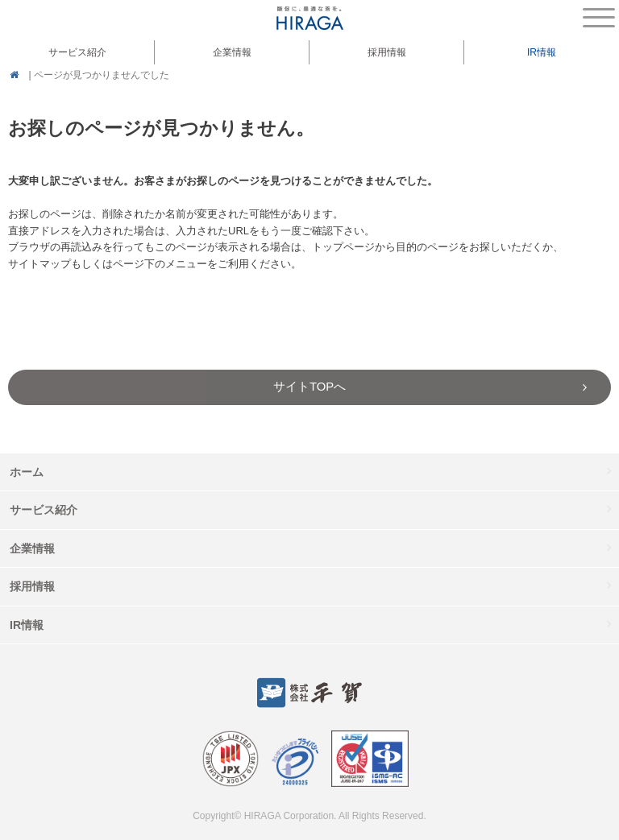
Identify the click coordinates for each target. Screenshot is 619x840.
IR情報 (27, 625)
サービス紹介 (44, 510)
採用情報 (387, 52)
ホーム (27, 472)
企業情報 (32, 548)
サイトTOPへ (309, 387)
